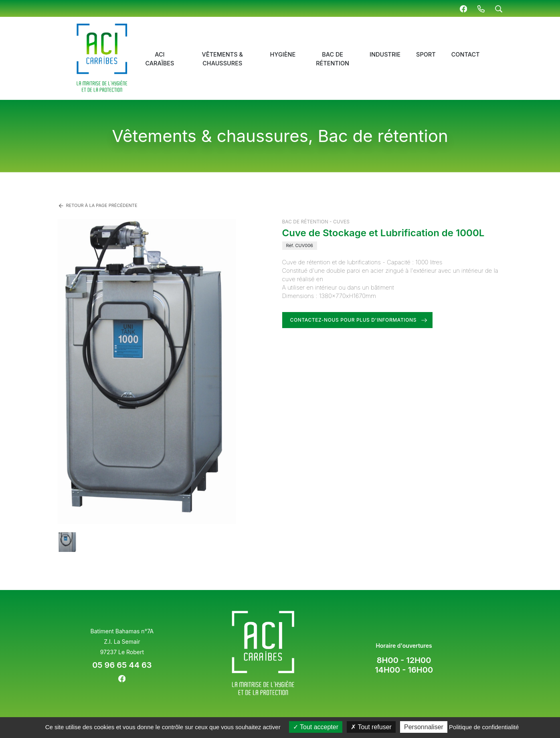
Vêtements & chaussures (222, 59)
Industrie (385, 54)
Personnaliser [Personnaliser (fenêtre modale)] (424, 727)
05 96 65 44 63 (122, 665)
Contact (466, 54)
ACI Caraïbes (160, 59)
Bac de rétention (333, 59)
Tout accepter (316, 727)
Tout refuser (371, 727)
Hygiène (283, 54)
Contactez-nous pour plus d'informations (354, 320)
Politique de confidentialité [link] (484, 727)
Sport (426, 54)
